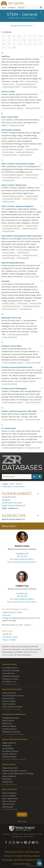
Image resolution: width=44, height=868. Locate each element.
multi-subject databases (25, 152)
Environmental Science (10, 503)
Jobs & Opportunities (10, 798)
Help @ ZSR (7, 634)
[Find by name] (19, 477)
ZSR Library (16, 3)
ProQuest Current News (11, 346)
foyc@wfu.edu (22, 593)
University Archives (9, 757)
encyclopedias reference (12, 178)
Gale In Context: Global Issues (14, 185)
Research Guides (9, 698)
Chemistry (7, 615)
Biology (5, 500)
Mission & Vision (9, 804)
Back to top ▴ (22, 821)
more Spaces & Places (9, 784)
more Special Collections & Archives (14, 759)
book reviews (23, 303)
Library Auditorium (9, 776)
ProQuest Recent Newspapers (14, 388)
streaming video (26, 155)
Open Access (7, 723)
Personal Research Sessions (13, 696)
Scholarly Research (9, 729)
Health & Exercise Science (13, 612)
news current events (30, 87)
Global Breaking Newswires (13, 263)
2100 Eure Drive (17, 834)
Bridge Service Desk (10, 768)
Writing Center (8, 782)
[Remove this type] (13, 487)
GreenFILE (6, 281)
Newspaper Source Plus (11, 318)
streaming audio (9, 258)
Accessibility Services (10, 668)
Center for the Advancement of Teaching (18, 773)
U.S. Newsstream (9, 428)
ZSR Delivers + (9, 682)
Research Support (9, 701)
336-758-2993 (22, 596)
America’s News (8, 91)
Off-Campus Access (10, 637)
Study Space (7, 779)
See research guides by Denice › (22, 559)
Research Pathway (9, 726)
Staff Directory (8, 807)
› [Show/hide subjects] (38, 494)
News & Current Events (12, 519)
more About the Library (10, 809)
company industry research (26, 84)
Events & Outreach (9, 793)
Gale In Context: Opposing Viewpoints (17, 206)
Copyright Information (11, 718)
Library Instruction (9, 693)
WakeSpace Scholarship (11, 732)
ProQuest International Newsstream (17, 367)
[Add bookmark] (42, 56)
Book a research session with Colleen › (22, 602)
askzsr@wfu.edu (17, 837)
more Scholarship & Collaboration (13, 734)
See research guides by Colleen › (22, 599)
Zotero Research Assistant (12, 707)
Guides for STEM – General (20, 625)
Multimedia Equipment (11, 676)
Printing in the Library (10, 679)
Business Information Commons (15, 771)
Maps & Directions (9, 801)
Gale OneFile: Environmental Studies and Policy (21, 236)
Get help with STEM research (22, 26)
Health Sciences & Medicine (12, 505)
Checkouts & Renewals (11, 671)
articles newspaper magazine (13, 108)
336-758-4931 (29, 837)
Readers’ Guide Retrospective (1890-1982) (19, 411)
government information (12, 87)
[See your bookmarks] (40, 477)
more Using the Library (10, 684)
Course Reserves (9, 673)
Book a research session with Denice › (22, 562)
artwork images (24, 253)
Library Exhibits (8, 748)
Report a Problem (10, 640)
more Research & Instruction (11, 709)
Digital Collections (9, 743)
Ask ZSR (22, 814)
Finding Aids (7, 746)
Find (3, 8)
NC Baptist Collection (10, 751)
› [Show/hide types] (38, 516)
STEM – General (8, 508)
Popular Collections (10, 754)
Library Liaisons (8, 721)
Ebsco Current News (10, 117)
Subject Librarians (9, 704)
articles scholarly (32, 81)
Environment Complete (11, 130)
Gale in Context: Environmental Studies (18, 164)
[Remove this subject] (12, 484)
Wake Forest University (22, 828)
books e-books (9, 84)
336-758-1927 (22, 556)
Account (21, 8)
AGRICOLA (6, 56)
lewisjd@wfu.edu (22, 553)
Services (11, 8)
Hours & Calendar (9, 796)
